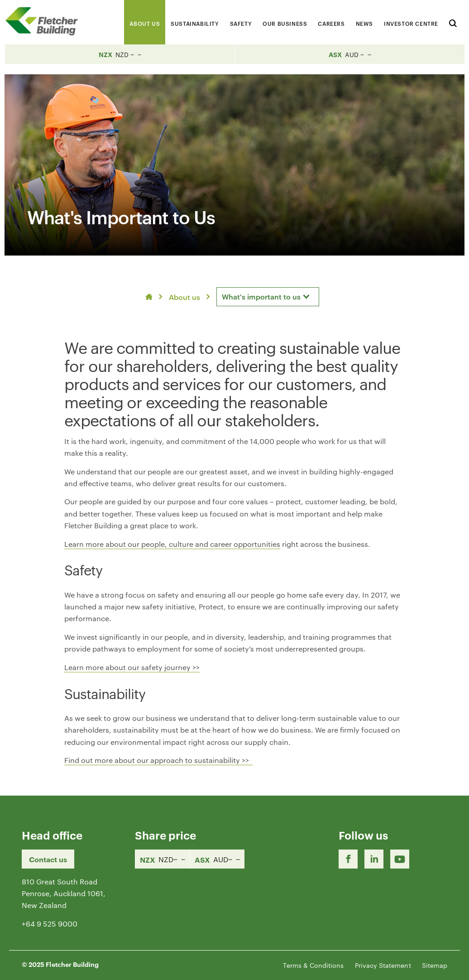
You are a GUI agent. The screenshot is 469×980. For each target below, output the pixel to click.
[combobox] (268, 297)
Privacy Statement (383, 965)
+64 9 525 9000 (50, 924)
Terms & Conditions (313, 965)
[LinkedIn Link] (374, 859)
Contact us (48, 859)
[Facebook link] (348, 859)
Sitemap (435, 965)
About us (184, 297)
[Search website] (453, 22)
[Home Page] (45, 21)
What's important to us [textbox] (261, 296)
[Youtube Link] (400, 859)
